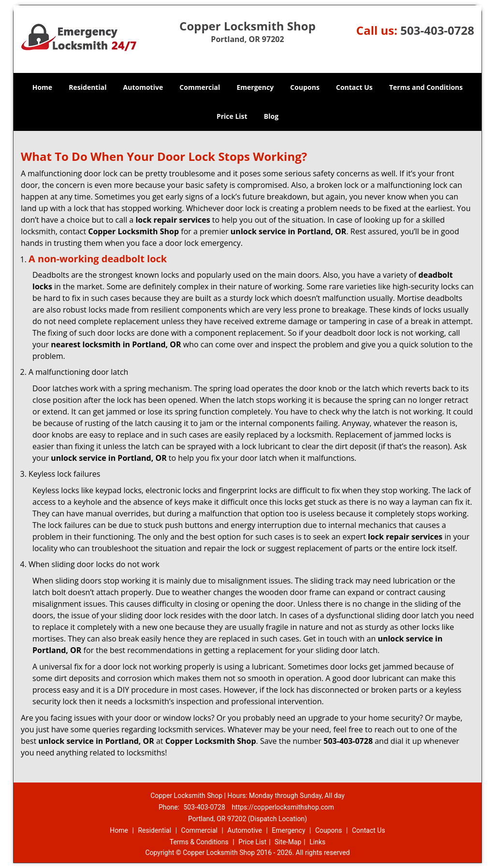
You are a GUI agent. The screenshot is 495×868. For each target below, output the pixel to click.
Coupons (305, 87)
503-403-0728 (437, 30)
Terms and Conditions (426, 87)
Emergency (255, 87)
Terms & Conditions (199, 842)
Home (42, 87)
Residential (87, 87)
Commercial (200, 87)
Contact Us (354, 87)
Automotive (143, 87)
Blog (271, 116)
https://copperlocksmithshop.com (283, 807)
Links (317, 842)
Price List (232, 116)
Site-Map (288, 842)
